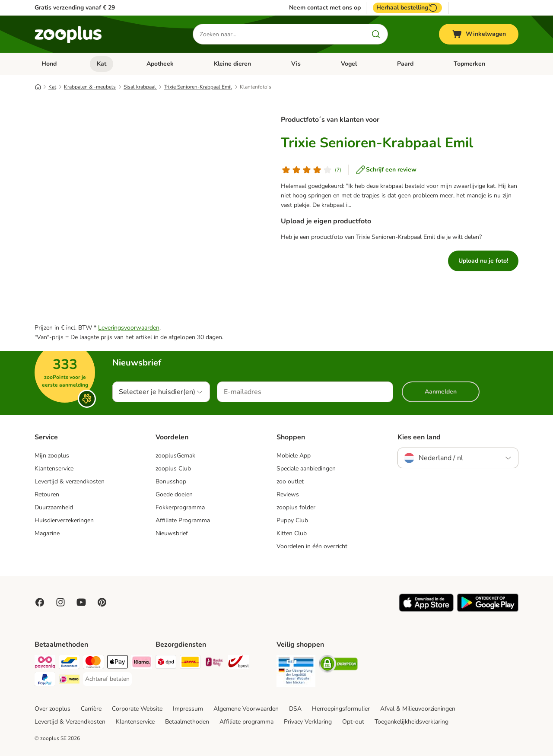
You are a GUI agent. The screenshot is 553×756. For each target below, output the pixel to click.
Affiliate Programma (183, 520)
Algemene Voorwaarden (246, 709)
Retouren (47, 494)
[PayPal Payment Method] (45, 681)
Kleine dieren (232, 64)
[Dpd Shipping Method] (166, 663)
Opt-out (353, 722)
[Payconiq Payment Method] (45, 663)
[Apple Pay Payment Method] (118, 663)
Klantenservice (54, 469)
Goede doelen (174, 494)
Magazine (47, 533)
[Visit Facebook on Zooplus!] (40, 602)
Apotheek (160, 64)
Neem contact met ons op (325, 8)
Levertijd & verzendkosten (70, 481)
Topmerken (469, 64)
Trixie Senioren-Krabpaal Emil (198, 87)
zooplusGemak (175, 456)
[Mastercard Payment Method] (93, 663)
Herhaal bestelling (407, 8)
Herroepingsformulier (341, 709)
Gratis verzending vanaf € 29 (75, 8)
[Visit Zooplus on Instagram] (60, 602)
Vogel (349, 64)
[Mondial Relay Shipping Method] (214, 663)
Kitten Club (292, 533)
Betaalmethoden (187, 722)
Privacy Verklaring (308, 722)
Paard (405, 64)
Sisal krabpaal (140, 87)
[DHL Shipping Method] (190, 663)
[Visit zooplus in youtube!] (81, 602)
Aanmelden (441, 392)
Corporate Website (137, 709)
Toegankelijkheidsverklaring (412, 722)
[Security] (296, 673)
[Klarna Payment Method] (142, 663)
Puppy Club (292, 520)
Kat (102, 64)
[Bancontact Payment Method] (69, 663)
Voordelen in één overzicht (312, 546)
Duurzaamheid (54, 507)
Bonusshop (171, 481)
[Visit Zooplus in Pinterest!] (102, 602)
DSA (295, 709)
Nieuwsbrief (172, 533)
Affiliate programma (246, 722)
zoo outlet (290, 481)
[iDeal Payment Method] (69, 681)
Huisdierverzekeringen (64, 520)
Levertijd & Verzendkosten (70, 722)
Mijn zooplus (52, 456)
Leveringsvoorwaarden (129, 328)
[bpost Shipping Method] (238, 663)
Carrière (91, 709)
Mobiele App (294, 456)
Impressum (188, 709)
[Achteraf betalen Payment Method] (107, 679)
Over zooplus (52, 709)
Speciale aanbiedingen (306, 469)
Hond (49, 64)
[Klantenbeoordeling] (311, 170)
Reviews (288, 494)
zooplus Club (173, 469)
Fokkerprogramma (180, 507)
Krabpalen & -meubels (90, 87)
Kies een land (419, 437)
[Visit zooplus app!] (426, 610)
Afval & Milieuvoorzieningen (418, 709)
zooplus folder (296, 507)
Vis (296, 64)
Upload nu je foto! (483, 261)
